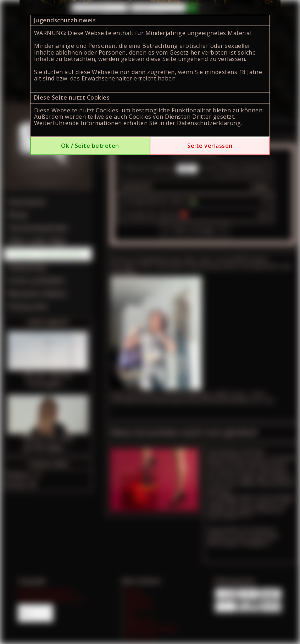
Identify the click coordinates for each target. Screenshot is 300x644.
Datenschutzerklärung (209, 123)
